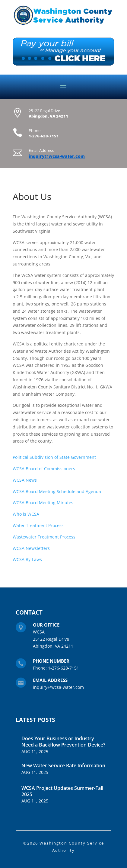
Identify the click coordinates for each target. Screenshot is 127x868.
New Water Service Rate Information (63, 765)
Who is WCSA (26, 514)
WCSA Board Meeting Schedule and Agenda (57, 491)
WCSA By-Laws (27, 559)
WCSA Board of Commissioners (44, 469)
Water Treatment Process (38, 525)
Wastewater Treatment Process (44, 537)
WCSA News (25, 480)
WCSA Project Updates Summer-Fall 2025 (62, 791)
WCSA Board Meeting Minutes (43, 503)
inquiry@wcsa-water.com (57, 156)
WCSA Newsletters (31, 548)
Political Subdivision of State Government (54, 457)
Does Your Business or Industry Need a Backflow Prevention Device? (63, 742)
